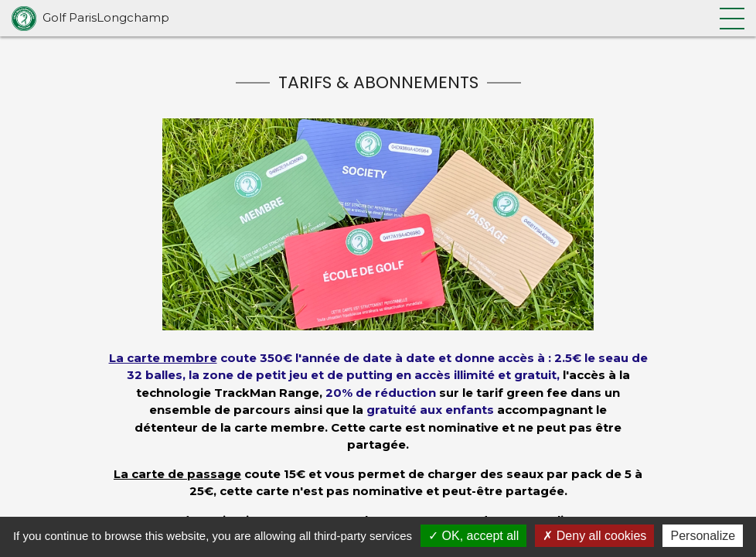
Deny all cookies (594, 536)
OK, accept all (473, 536)
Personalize (703, 536)
